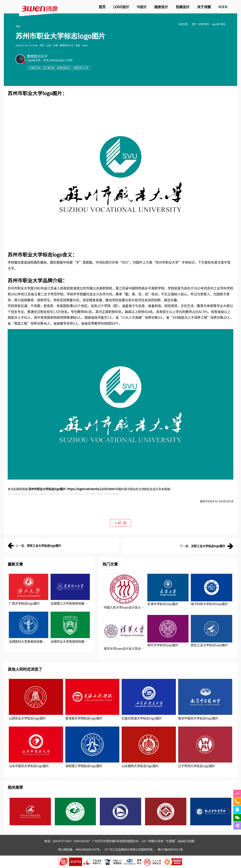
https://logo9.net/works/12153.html (91, 489)
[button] (12, 812)
